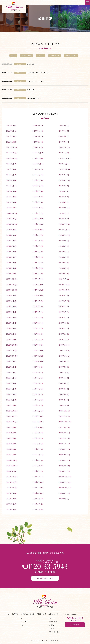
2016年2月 (36, 405)
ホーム (7, 614)
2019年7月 (36, 180)
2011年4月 (62, 323)
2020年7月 (10, 504)
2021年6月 (10, 444)
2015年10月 (37, 427)
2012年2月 (63, 274)
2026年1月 (10, 142)
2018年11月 (37, 224)
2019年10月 (37, 164)
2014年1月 (62, 153)
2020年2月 (36, 142)
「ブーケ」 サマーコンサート (37, 81)
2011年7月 (62, 306)
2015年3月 (36, 466)
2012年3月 (63, 268)
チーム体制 (24, 622)
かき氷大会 (31, 64)
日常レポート (55, 56)
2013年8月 (63, 180)
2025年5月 (10, 186)
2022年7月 (10, 372)
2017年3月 (36, 334)
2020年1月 (36, 147)
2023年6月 (10, 312)
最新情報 (15, 614)
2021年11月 (10, 416)
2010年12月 (63, 345)
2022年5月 (10, 383)
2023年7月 (10, 306)
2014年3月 (63, 142)
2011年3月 (62, 328)
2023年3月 (10, 328)
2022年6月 (10, 378)
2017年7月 (36, 312)
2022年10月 (11, 356)
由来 (50, 618)
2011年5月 (62, 317)
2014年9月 (36, 499)
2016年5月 (36, 389)
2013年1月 (62, 219)
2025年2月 (10, 202)
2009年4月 (63, 455)
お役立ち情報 (27, 56)
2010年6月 (63, 378)
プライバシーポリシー (55, 632)
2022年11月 (10, 350)
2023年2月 (10, 334)
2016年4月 (36, 394)
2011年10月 (63, 290)
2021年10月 (10, 422)
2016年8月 (36, 372)
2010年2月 (63, 400)
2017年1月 (36, 345)
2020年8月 (10, 499)
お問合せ (75, 625)
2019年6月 (36, 186)
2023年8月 (10, 301)
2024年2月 (10, 268)
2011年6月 (62, 312)
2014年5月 (63, 131)
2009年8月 (63, 433)
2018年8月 (36, 241)
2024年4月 (10, 257)
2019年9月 (36, 169)
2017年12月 (37, 285)
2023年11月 (10, 285)
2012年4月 (63, 263)
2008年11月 (63, 482)
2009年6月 (63, 444)
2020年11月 (10, 482)
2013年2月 (63, 213)
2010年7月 (63, 372)
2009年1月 (63, 471)
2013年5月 (63, 197)
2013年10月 (63, 169)
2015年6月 (36, 449)
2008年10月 (63, 488)
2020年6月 (10, 510)
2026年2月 (10, 136)
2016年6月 (36, 383)
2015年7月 (36, 444)
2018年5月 (36, 257)
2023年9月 (10, 295)
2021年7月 (10, 438)
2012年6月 (63, 252)
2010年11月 (63, 350)
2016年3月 (36, 400)
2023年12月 (11, 279)
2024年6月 (10, 246)
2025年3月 (10, 197)
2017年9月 (36, 301)
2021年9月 (10, 427)
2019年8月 (36, 175)
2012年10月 (63, 235)
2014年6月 (63, 125)
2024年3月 (10, 263)
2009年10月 (63, 422)
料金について (42, 614)
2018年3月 (36, 268)
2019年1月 (36, 213)
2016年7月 (36, 378)
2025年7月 (10, 175)
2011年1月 (62, 339)
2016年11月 (37, 356)
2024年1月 (10, 274)
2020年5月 (36, 125)
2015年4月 (36, 460)
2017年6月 (36, 317)
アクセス (51, 628)
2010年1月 (62, 405)
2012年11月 (63, 230)
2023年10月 (11, 290)
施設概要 (51, 625)
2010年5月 (63, 383)
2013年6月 (63, 191)
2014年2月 (63, 147)
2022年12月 (11, 345)
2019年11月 (37, 158)
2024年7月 (10, 241)
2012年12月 (63, 224)
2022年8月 (10, 367)
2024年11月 (10, 219)
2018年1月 (36, 279)
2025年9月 (10, 164)
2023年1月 (10, 339)
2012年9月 (63, 241)
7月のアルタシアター (34, 98)
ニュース (41, 56)
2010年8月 (63, 367)
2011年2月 (62, 334)
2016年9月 (36, 367)
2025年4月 (10, 191)
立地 (22, 625)
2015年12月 (37, 416)
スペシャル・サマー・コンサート (38, 73)
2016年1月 (36, 411)
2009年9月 (63, 427)
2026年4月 (10, 125)
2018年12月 (37, 219)
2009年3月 (63, 460)
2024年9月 (10, 230)
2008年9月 (63, 493)
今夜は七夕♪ (31, 90)
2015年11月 (37, 422)
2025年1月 (10, 208)
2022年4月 (10, 389)
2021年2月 (10, 466)
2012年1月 (62, 279)
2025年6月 (10, 180)
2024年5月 (10, 252)
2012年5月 (63, 257)
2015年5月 (36, 455)
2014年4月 (63, 136)
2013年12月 (63, 158)
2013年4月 (63, 202)
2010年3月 (63, 394)
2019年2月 (36, 208)
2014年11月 (37, 488)
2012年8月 (63, 246)
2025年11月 (10, 153)
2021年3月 (10, 460)
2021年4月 (10, 455)
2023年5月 (10, 317)
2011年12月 (63, 285)
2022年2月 (10, 400)
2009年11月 (63, 416)
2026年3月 (10, 131)
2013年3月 (63, 208)
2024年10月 (11, 224)
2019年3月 (36, 202)
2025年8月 (10, 169)
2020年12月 (11, 477)
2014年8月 (36, 504)
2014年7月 (36, 510)
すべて (13, 56)
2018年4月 (36, 263)
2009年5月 (63, 449)
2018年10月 (37, 230)
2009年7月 (63, 438)
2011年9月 (62, 295)
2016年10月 (37, 361)
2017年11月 (37, 290)
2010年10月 (63, 356)
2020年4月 (36, 131)
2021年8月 (10, 433)
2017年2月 (36, 339)
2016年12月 (37, 350)
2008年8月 (63, 499)
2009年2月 (63, 466)
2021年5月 (10, 449)
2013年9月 (63, 175)
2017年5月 (36, 323)
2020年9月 (10, 493)
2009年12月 (63, 411)
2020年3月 (36, 136)
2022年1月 (10, 405)
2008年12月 (63, 477)
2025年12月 (11, 147)
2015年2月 (36, 471)
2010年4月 (63, 389)
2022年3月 (10, 394)
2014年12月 (37, 482)
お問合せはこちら (45, 578)
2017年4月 (36, 328)
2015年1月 (36, 477)
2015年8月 (36, 438)
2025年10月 (11, 158)
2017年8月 (36, 306)
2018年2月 (36, 274)
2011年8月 (62, 301)
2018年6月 (36, 252)
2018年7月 (36, 246)
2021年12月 (10, 411)
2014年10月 (37, 493)
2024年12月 (11, 213)
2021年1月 (10, 471)
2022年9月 (10, 361)
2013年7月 (63, 186)
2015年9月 (36, 433)
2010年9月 (63, 361)
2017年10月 (37, 295)
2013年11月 (63, 164)
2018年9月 (36, 235)
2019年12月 (37, 153)
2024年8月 (10, 235)
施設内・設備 (53, 622)
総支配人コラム (71, 56)
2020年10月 (11, 488)
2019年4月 (36, 197)
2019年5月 (36, 191)
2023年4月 (10, 323)
